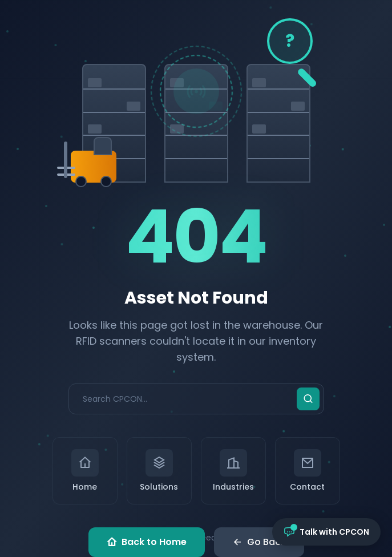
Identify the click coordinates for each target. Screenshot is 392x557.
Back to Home (147, 542)
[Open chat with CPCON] (326, 532)
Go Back (259, 542)
